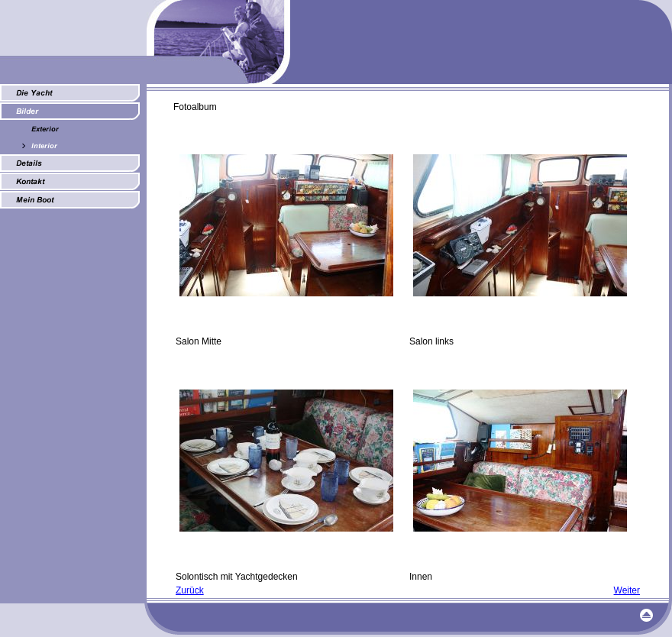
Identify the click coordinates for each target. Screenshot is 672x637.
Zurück (190, 590)
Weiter (627, 590)
